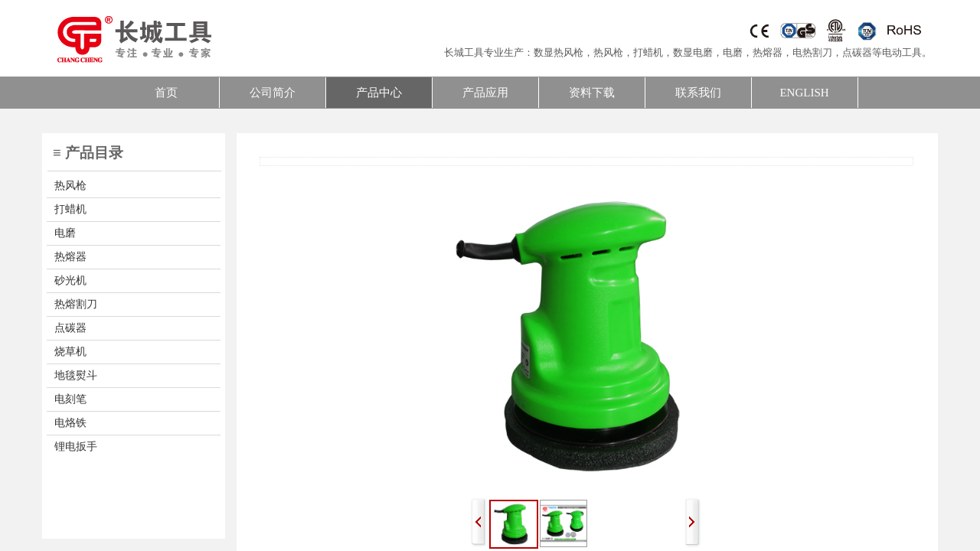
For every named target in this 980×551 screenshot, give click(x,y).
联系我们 (698, 93)
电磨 (733, 52)
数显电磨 (693, 52)
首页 (166, 93)
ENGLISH (804, 93)
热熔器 (768, 52)
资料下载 (592, 93)
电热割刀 (812, 52)
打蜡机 (648, 52)
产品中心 (379, 93)
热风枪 (608, 52)
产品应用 (485, 93)
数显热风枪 (559, 52)
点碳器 (857, 52)
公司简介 (273, 93)
